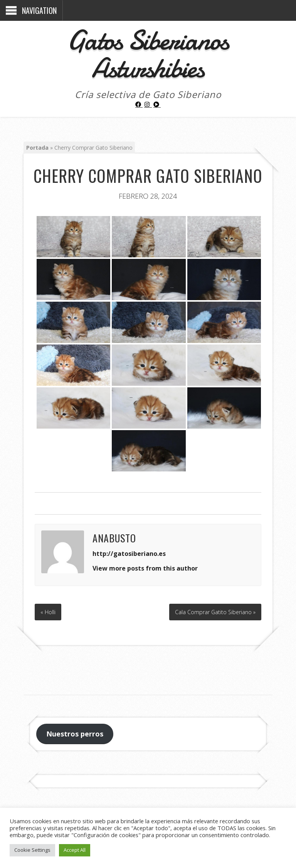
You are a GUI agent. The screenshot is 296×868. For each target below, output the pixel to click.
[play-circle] (157, 105)
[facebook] (139, 105)
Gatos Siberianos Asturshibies (148, 54)
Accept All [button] (75, 850)
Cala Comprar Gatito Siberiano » (215, 612)
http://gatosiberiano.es (129, 554)
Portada (37, 148)
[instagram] (148, 105)
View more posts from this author (145, 568)
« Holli (48, 612)
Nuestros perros (75, 734)
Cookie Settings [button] (32, 850)
